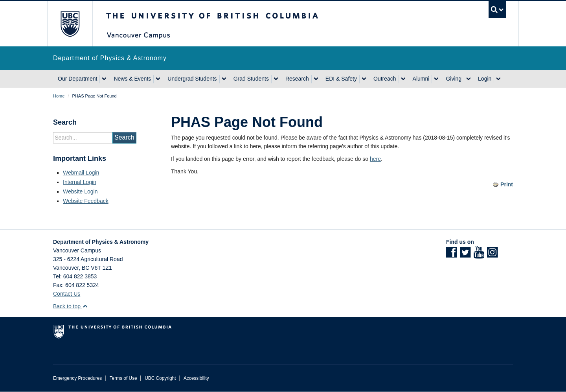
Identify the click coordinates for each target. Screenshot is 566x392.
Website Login (80, 191)
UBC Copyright (160, 378)
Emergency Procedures (77, 378)
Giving (454, 79)
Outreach (385, 79)
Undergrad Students (192, 79)
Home (59, 96)
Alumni (421, 79)
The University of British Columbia (70, 24)
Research (297, 79)
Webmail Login (81, 173)
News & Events (132, 79)
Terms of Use (123, 378)
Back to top (71, 306)
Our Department (77, 79)
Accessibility (196, 378)
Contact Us (67, 294)
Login (485, 79)
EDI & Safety (341, 79)
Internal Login (80, 182)
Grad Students (251, 79)
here (375, 159)
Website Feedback (86, 201)
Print (507, 184)
